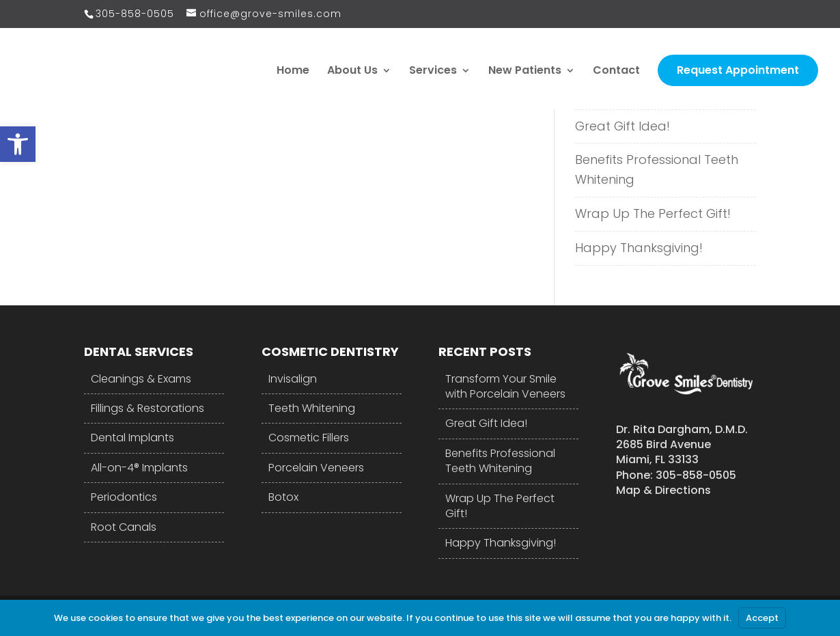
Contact (616, 72)
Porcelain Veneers (316, 468)
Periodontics (124, 497)
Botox (283, 497)
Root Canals (124, 527)
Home (293, 72)
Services (433, 72)
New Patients (525, 72)
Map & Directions (663, 490)
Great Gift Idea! (622, 126)
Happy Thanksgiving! (639, 248)
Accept (762, 618)
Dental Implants (132, 438)
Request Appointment (738, 70)
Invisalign (293, 379)
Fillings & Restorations (148, 408)
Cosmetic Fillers (309, 438)
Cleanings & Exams (141, 379)
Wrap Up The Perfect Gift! (653, 213)
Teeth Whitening (312, 408)
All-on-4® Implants (139, 468)
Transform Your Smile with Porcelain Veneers (505, 387)
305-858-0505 (135, 14)
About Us (352, 72)
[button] (18, 144)
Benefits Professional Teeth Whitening (657, 169)
